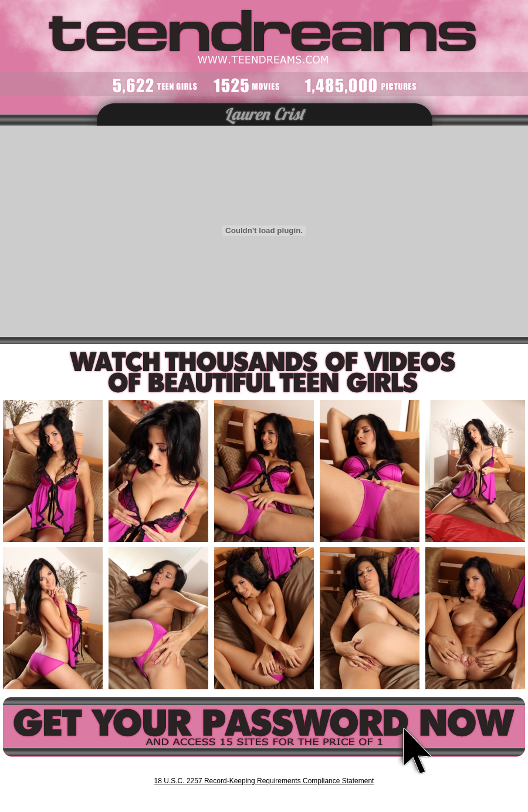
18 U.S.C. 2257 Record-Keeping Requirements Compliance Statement (264, 781)
